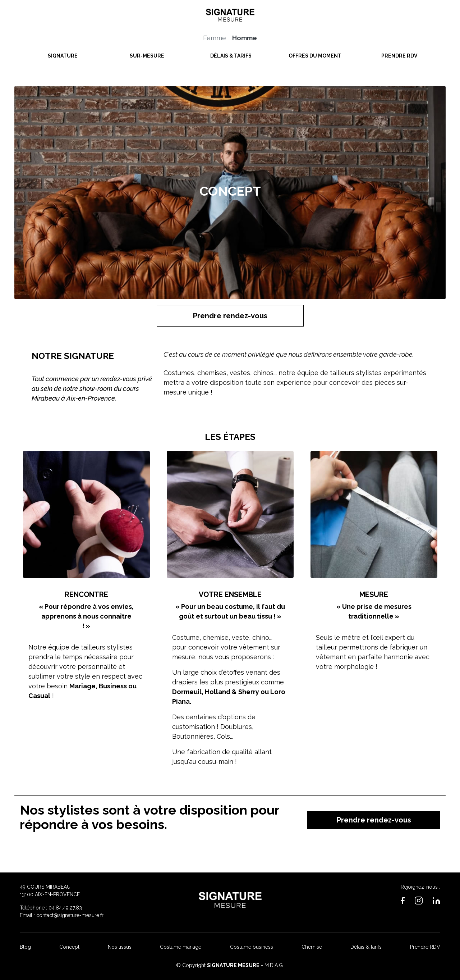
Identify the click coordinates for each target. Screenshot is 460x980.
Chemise (312, 947)
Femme (215, 36)
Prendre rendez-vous (230, 316)
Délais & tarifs (366, 947)
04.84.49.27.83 (65, 908)
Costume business (252, 947)
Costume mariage (181, 947)
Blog (25, 947)
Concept (69, 947)
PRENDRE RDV (399, 54)
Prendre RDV (425, 947)
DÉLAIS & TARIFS (231, 54)
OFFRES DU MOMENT (315, 54)
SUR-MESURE (147, 54)
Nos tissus (120, 947)
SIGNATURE (63, 54)
